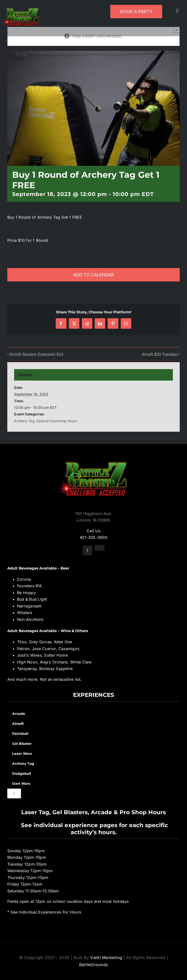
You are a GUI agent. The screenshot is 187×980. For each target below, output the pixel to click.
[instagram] (100, 548)
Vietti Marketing (106, 958)
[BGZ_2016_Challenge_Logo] (93, 458)
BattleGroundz (93, 965)
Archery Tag (24, 421)
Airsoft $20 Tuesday (159, 354)
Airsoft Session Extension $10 (37, 354)
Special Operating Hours (57, 421)
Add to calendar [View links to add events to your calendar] (94, 275)
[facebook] (87, 551)
